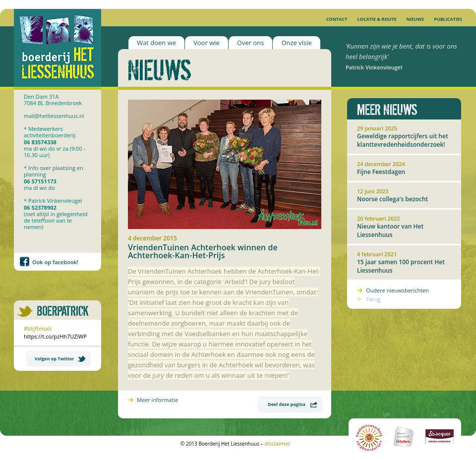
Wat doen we (156, 43)
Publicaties (448, 19)
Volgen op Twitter (60, 359)
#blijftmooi (38, 328)
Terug (373, 299)
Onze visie (296, 43)
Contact (337, 19)
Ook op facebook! (55, 262)
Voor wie (207, 43)
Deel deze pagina (293, 404)
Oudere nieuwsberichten (397, 290)
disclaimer (277, 443)
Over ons (251, 43)
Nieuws (415, 19)
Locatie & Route (377, 19)
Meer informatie (157, 400)
